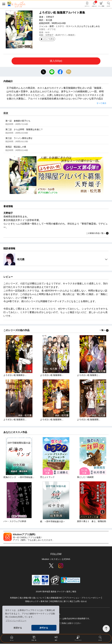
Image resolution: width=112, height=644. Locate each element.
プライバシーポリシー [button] (16, 621)
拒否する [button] (18, 628)
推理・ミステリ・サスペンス (63, 26)
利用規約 (14, 598)
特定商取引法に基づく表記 (62, 602)
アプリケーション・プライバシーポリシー (82, 598)
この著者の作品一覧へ (97, 234)
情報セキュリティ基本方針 (37, 602)
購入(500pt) (56, 61)
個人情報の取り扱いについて (32, 598)
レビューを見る (47, 39)
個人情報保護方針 (54, 598)
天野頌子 (50, 17)
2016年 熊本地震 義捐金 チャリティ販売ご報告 (56, 592)
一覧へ (104, 331)
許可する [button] (44, 628)
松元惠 (49, 20)
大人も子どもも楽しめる (88, 26)
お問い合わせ (81, 602)
